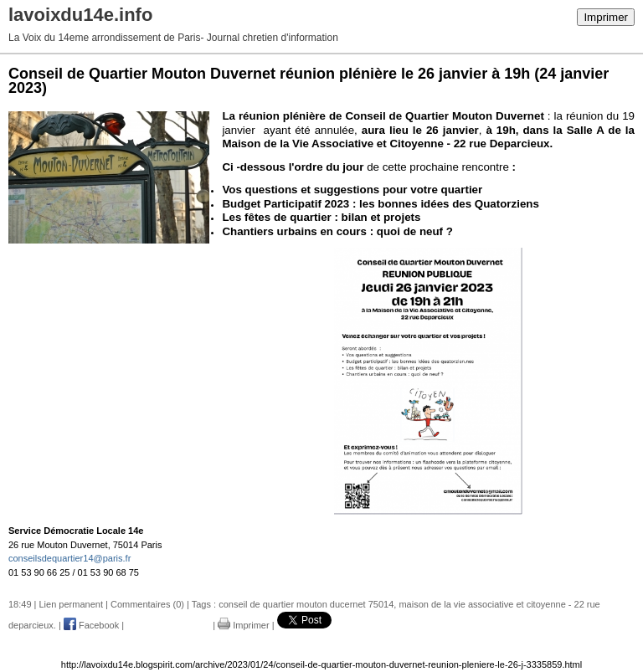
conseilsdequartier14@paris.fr (69, 558)
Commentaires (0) (147, 604)
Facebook (91, 625)
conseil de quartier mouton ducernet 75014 (306, 604)
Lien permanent (71, 604)
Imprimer (606, 17)
